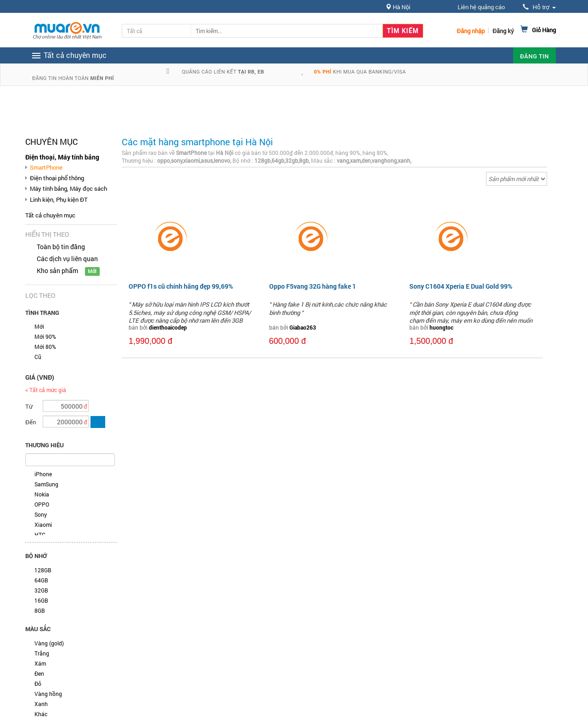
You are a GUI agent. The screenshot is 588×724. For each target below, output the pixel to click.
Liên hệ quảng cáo (481, 7)
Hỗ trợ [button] (539, 7)
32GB (41, 590)
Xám (40, 663)
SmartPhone (46, 167)
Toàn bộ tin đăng (61, 247)
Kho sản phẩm (57, 271)
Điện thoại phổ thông (57, 178)
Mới (39, 326)
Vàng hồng (48, 694)
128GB (43, 570)
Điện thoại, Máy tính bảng (62, 157)
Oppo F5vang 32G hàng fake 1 (313, 286)
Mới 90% (45, 336)
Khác (41, 714)
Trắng (42, 653)
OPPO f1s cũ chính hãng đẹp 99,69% (181, 286)
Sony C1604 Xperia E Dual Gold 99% (461, 286)
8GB (40, 610)
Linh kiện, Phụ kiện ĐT (59, 200)
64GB (41, 580)
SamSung (46, 484)
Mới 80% (45, 347)
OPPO (42, 504)
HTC (40, 535)
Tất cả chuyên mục (50, 215)
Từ (29, 406)
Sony (41, 514)
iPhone (43, 474)
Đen (39, 673)
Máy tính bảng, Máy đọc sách (68, 188)
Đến (31, 422)
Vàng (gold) (49, 643)
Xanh (41, 704)
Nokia (42, 494)
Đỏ (38, 684)
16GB (41, 600)
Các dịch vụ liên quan (67, 259)
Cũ (38, 357)
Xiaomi (43, 524)
